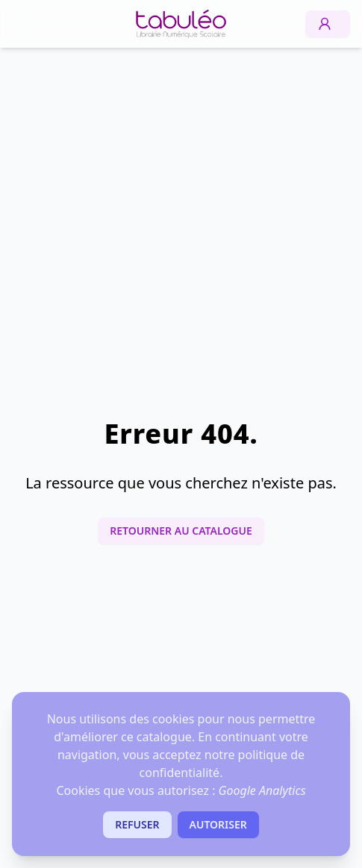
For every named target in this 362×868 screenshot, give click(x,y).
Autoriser (218, 824)
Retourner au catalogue (181, 531)
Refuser (137, 824)
